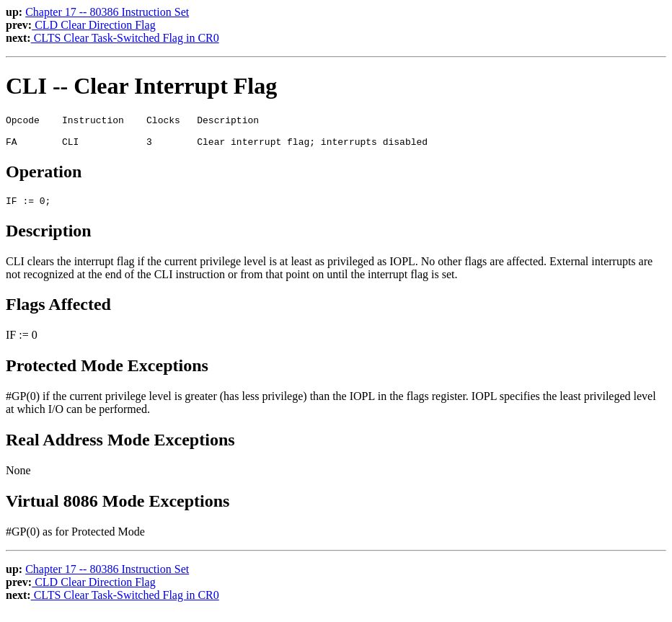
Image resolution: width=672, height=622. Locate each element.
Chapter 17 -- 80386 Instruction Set (107, 12)
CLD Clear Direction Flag (94, 25)
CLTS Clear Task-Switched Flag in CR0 (125, 38)
